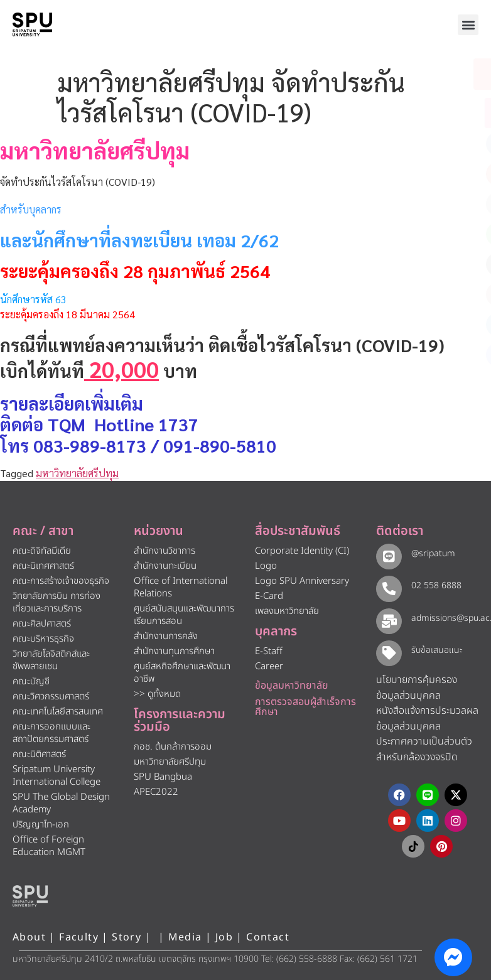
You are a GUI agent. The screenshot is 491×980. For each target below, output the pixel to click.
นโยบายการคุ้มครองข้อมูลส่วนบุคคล (417, 687)
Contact (268, 937)
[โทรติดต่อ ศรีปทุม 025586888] (424, 113)
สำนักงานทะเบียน (165, 566)
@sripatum (431, 553)
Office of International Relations (181, 587)
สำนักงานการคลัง (166, 636)
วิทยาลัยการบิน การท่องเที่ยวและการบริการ (57, 602)
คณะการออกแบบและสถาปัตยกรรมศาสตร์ (51, 733)
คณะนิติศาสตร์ (39, 754)
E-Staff (269, 651)
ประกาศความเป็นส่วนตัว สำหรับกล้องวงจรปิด (424, 748)
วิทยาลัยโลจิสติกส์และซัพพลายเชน (51, 660)
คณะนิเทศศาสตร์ (43, 566)
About (29, 937)
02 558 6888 (434, 585)
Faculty (79, 937)
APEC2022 (156, 792)
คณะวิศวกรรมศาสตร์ (51, 697)
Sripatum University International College (57, 776)
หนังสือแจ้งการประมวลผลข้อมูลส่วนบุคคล (427, 717)
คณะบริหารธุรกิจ (43, 639)
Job (224, 937)
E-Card (269, 596)
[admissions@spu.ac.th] (388, 619)
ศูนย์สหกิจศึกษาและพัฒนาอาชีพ (182, 673)
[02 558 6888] (388, 587)
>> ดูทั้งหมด (157, 694)
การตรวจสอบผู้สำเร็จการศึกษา (305, 707)
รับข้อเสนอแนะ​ (434, 649)
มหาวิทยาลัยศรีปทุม (77, 473)
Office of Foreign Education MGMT (49, 846)
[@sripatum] (388, 555)
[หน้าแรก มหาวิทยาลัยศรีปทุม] (30, 896)
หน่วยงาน (159, 531)
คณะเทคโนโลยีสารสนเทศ (58, 712)
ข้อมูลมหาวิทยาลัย (292, 686)
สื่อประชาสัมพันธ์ (298, 531)
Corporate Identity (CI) (302, 551)
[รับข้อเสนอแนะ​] (388, 651)
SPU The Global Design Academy (61, 803)
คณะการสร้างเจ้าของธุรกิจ (61, 581)
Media (187, 937)
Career (269, 666)
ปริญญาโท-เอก (41, 825)
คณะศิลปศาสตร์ (42, 624)
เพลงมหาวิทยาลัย (287, 611)
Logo (266, 566)
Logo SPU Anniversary (302, 581)
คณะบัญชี (31, 681)
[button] (468, 25)
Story (127, 937)
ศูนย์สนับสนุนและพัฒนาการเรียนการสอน (184, 615)
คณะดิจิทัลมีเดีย (42, 551)
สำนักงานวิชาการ (165, 551)
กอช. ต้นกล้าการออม (173, 747)
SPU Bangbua (163, 777)
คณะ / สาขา (43, 531)
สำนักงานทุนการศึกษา (174, 651)
